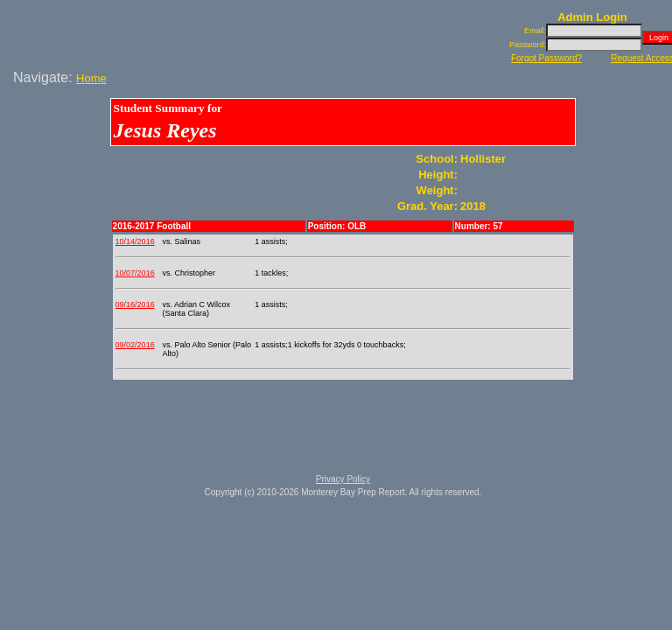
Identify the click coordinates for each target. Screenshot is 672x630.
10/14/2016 (135, 241)
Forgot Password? (546, 58)
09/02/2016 (135, 345)
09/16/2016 (135, 304)
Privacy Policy (343, 479)
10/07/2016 (135, 273)
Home (91, 78)
